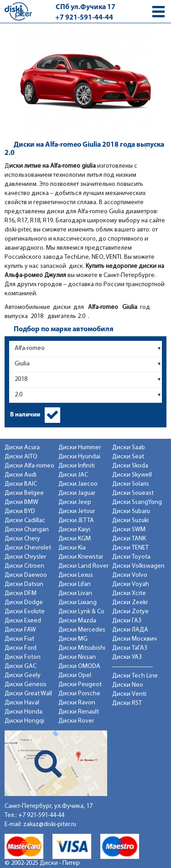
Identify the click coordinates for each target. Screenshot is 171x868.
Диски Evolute (25, 612)
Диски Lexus (76, 575)
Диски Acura (22, 448)
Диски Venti (129, 694)
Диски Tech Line (135, 676)
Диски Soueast (133, 493)
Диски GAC (21, 666)
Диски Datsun (24, 584)
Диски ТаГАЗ (130, 648)
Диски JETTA (76, 521)
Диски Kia (72, 548)
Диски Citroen (24, 566)
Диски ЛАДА (130, 630)
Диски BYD (20, 511)
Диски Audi (21, 475)
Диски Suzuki (130, 521)
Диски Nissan (77, 657)
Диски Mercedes (82, 630)
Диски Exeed (23, 621)
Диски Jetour (77, 511)
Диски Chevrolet (28, 548)
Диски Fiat (19, 639)
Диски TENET (130, 548)
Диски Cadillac (25, 521)
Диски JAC (73, 475)
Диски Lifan (75, 584)
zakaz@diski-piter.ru (50, 824)
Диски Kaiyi (74, 530)
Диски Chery (22, 539)
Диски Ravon (77, 703)
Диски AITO (21, 457)
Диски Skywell (132, 475)
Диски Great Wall (28, 694)
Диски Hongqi (24, 721)
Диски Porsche (79, 694)
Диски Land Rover (83, 566)
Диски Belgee (24, 493)
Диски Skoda (130, 466)
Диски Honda (23, 712)
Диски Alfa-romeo (29, 466)
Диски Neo (128, 685)
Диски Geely (23, 675)
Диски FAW (20, 630)
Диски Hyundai (79, 457)
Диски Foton (23, 657)
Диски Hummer (80, 448)
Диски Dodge (24, 603)
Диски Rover (76, 721)
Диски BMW (21, 502)
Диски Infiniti (77, 466)
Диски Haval (22, 703)
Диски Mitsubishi (82, 648)
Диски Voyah (131, 584)
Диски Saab (129, 448)
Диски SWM (129, 530)
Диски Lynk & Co (81, 612)
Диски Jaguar (77, 493)
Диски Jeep (75, 502)
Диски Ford (21, 648)
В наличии (25, 415)
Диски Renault (79, 712)
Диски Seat (128, 457)
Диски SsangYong (137, 502)
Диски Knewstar (81, 557)
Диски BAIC (21, 484)
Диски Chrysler (25, 557)
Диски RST (127, 703)
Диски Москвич (135, 639)
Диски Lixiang (78, 603)
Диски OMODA (79, 666)
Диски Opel (75, 675)
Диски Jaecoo (78, 484)
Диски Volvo (130, 575)
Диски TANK (129, 539)
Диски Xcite (129, 593)
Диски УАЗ (127, 657)
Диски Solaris (131, 484)
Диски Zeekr (130, 603)
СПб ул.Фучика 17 (85, 7)
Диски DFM (21, 593)
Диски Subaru (131, 511)
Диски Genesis (26, 685)
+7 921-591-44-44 (84, 18)
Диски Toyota (131, 557)
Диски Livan (75, 593)
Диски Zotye (130, 612)
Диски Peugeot (80, 685)
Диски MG (73, 639)
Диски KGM (75, 539)
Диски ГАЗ (127, 621)
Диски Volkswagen (138, 566)
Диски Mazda (77, 621)
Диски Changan (27, 530)
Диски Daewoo (26, 575)
